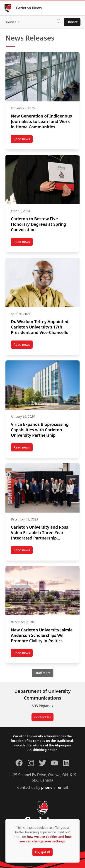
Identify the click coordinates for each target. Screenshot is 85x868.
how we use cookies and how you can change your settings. (45, 839)
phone (47, 787)
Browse (11, 22)
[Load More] (42, 673)
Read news (23, 140)
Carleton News (29, 8)
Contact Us (42, 717)
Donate (72, 22)
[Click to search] (59, 22)
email (63, 787)
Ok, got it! (42, 852)
